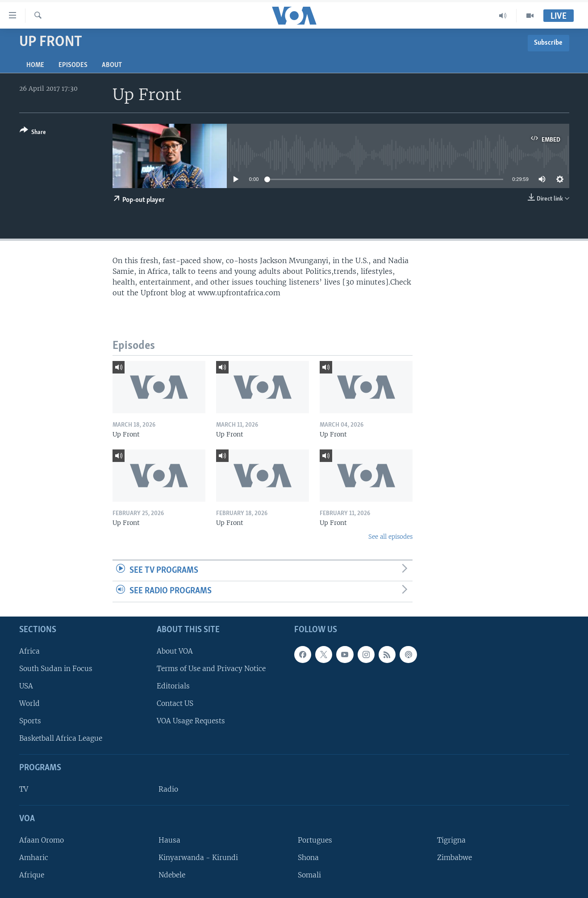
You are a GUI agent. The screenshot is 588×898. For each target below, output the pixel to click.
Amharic (34, 858)
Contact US (175, 703)
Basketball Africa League (61, 738)
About (112, 65)
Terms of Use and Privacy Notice (211, 669)
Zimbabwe (455, 858)
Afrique (32, 875)
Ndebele (172, 875)
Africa (29, 651)
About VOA (175, 651)
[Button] (33, 133)
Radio (168, 789)
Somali (309, 875)
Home (35, 65)
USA (26, 686)
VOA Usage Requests (191, 721)
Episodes (73, 65)
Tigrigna (451, 840)
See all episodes (390, 537)
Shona (308, 858)
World (29, 703)
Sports (30, 721)
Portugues (315, 840)
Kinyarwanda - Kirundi (198, 858)
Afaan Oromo (42, 840)
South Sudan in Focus (56, 669)
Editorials (173, 686)
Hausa (169, 840)
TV (24, 789)
